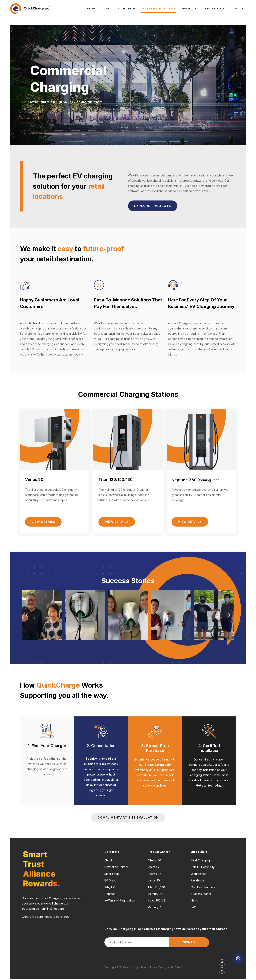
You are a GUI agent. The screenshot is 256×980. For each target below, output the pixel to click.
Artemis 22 (154, 874)
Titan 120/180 (156, 888)
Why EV (110, 888)
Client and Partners (203, 888)
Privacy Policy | (150, 968)
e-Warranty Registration (120, 901)
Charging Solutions (158, 9)
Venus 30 (154, 881)
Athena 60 (154, 860)
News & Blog (215, 9)
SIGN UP (189, 943)
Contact (237, 9)
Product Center (121, 9)
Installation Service (117, 867)
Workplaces (199, 874)
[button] (26, 615)
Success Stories (201, 894)
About (94, 9)
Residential (198, 881)
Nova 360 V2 (156, 901)
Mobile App (112, 874)
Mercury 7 (154, 908)
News (194, 901)
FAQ (193, 908)
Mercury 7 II (155, 894)
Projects (191, 9)
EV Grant (110, 881)
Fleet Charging (200, 860)
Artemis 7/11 (155, 867)
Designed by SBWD (171, 968)
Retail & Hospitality (203, 867)
